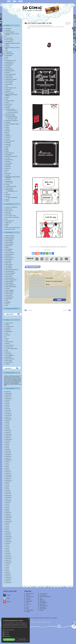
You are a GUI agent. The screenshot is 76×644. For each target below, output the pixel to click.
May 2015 (7, 508)
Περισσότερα (28, 627)
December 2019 (8, 414)
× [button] (73, 622)
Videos (7, 226)
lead (36, 27)
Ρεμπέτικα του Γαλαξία (10, 93)
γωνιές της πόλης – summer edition (12, 217)
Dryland (7, 148)
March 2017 (8, 470)
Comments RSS (54, 618)
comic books (59, 27)
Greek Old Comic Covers (10, 229)
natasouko (7, 304)
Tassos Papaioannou (9, 342)
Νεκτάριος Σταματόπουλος (10, 285)
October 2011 (8, 581)
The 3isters (8, 185)
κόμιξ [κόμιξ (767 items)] (7, 383)
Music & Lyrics (8, 212)
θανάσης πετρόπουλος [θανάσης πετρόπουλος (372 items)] (8, 379)
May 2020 (7, 405)
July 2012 (7, 566)
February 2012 (8, 574)
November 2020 (8, 395)
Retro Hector (8, 180)
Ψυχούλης (7, 127)
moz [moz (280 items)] (5, 376)
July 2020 (7, 402)
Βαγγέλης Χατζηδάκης (10, 292)
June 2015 (7, 506)
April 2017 (7, 468)
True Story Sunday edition (12, 198)
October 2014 (8, 519)
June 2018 (7, 444)
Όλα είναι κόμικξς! (9, 83)
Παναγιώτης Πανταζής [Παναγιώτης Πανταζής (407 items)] (16, 379)
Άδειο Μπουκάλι (8, 29)
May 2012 (7, 569)
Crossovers (8, 139)
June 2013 (7, 547)
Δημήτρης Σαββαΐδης (9, 282)
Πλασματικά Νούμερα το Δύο (11, 88)
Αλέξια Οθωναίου (9, 268)
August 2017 (8, 461)
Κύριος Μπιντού (8, 66)
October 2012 (8, 560)
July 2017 (7, 463)
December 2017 (8, 455)
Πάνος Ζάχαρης (8, 251)
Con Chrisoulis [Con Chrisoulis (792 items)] (11, 383)
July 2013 (7, 545)
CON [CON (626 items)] (20, 381)
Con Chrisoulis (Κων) (9, 297)
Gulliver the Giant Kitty (10, 153)
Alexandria (7, 129)
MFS (6, 172)
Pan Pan (7, 338)
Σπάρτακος (7, 97)
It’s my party (8, 158)
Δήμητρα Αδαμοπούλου (10, 236)
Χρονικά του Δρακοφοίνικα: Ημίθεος (12, 124)
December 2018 (8, 434)
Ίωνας (7, 50)
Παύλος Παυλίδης (9, 276)
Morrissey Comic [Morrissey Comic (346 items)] (11, 378)
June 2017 (7, 465)
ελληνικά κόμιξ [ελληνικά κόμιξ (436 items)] (19, 380)
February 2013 (8, 554)
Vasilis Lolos (8, 352)
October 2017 (8, 458)
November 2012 (8, 559)
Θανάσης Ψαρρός (9, 295)
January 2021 (8, 392)
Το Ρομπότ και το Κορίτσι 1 (13, 111)
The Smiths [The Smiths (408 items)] (6, 380)
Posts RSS (47, 618)
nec (6, 337)
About (14, 1)
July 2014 (7, 525)
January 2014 (8, 535)
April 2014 (7, 530)
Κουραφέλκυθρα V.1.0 (10, 62)
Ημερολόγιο (8, 46)
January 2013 (8, 555)
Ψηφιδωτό (7, 126)
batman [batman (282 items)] (15, 376)
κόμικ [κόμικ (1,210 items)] (5, 385)
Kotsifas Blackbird (9, 299)
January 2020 (8, 412)
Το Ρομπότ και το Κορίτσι (10, 109)
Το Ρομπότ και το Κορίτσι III (13, 112)
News (6, 219)
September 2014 (9, 521)
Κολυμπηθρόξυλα (9, 55)
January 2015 (8, 514)
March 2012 (8, 572)
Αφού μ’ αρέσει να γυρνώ (12, 119)
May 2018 (7, 446)
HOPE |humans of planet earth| (11, 156)
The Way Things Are (9, 188)
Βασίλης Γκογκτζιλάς (9, 242)
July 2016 (7, 484)
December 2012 (8, 557)
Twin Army (7, 199)
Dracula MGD (8, 144)
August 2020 (8, 400)
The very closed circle (10, 345)
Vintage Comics (8, 223)
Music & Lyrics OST (9, 211)
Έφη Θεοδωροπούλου (10, 254)
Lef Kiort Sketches (9, 163)
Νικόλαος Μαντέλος (9, 265)
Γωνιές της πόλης (9, 214)
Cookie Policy (36, 618)
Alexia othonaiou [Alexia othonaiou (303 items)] (12, 377)
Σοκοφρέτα (7, 364)
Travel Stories (8, 195)
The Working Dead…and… (13, 191)
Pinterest (9, 602)
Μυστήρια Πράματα (9, 78)
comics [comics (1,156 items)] (20, 384)
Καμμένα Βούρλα (9, 52)
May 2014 (7, 528)
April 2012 (7, 571)
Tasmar (7, 340)
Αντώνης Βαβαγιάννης (10, 239)
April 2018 (7, 448)
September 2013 (9, 542)
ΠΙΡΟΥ (7, 86)
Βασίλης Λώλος (8, 263)
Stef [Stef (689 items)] (16, 382)
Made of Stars (8, 167)
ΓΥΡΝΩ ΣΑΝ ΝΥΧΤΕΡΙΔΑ (12, 117)
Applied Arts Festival (9, 323)
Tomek (7, 193)
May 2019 (7, 426)
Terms (31, 618)
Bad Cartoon (8, 131)
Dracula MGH (8, 146)
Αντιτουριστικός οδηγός (10, 32)
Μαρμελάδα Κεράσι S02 (10, 71)
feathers (7, 150)
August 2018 (8, 441)
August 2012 (8, 564)
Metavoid (7, 170)
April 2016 (7, 489)
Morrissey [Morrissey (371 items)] (20, 378)
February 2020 (8, 410)
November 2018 (8, 436)
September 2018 (9, 439)
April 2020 (7, 407)
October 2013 (8, 540)
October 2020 (8, 397)
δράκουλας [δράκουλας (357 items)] (16, 378)
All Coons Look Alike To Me (40, 23)
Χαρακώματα (8, 122)
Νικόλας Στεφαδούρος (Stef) (11, 287)
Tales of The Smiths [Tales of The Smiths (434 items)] (12, 380)
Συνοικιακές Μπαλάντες (10, 101)
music (55, 27)
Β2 (6, 36)
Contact (21, 1)
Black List (7, 132)
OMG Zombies (8, 173)
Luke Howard (32, 27)
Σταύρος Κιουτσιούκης (10, 258)
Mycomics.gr (8, 335)
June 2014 (7, 526)
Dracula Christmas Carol (10, 141)
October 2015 (8, 499)
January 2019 (8, 432)
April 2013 (7, 550)
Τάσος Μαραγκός (9, 266)
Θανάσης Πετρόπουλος (10, 278)
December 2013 (8, 537)
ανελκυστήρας (8, 30)
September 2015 (9, 501)
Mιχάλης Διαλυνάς (9, 246)
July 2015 (7, 504)
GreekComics (8, 328)
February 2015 (8, 513)
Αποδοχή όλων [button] (20, 640)
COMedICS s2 (8, 136)
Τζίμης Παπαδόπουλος (10, 271)
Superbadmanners (9, 181)
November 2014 (8, 518)
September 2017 (9, 460)
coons (41, 27)
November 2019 (8, 415)
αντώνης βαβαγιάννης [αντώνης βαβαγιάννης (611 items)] (14, 381)
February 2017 (8, 472)
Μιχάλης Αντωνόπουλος (10, 237)
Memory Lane (8, 168)
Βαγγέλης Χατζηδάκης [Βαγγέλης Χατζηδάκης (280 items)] (9, 376)
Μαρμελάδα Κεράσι (9, 69)
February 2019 (8, 431)
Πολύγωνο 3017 (8, 90)
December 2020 (8, 393)
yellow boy (7, 201)
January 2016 (8, 494)
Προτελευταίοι (8, 91)
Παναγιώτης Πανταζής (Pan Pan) (12, 270)
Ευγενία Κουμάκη (9, 259)
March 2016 (8, 490)
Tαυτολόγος (8, 288)
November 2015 (8, 497)
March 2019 (8, 429)
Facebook (9, 595)
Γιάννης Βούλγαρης (9, 241)
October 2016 (8, 479)
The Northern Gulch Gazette (11, 186)
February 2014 (8, 533)
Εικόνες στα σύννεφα (9, 40)
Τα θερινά (7, 102)
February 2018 (8, 451)
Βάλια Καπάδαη (8, 256)
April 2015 (7, 509)
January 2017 (8, 473)
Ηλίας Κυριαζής (8, 261)
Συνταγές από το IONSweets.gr (11, 207)
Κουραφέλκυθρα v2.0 (9, 64)
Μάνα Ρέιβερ (8, 67)
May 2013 (7, 548)
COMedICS (8, 134)
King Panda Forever (9, 160)
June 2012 (7, 567)
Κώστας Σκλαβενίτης (9, 283)
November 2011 (8, 579)
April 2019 (7, 427)
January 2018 (8, 453)
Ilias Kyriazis (8, 330)
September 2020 (9, 398)
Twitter (8, 598)
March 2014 (8, 531)
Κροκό (7, 59)
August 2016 (8, 482)
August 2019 (8, 421)
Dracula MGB (8, 143)
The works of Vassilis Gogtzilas (11, 349)
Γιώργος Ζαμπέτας (9, 38)
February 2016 (8, 492)
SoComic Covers (9, 209)
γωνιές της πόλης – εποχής (11, 216)
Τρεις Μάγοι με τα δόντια (10, 114)
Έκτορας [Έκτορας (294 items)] (18, 376)
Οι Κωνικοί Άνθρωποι (9, 81)
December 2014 (8, 516)
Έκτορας (7, 247)
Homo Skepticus (8, 155)
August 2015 (8, 502)
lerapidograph (8, 165)
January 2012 (8, 576)
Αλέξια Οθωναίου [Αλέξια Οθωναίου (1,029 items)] (14, 384)
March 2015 (8, 511)
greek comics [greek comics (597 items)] (7, 381)
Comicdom (7, 325)
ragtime (38, 27)
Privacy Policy (42, 618)
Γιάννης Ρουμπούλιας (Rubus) (11, 280)
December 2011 (8, 577)
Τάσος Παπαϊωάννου (9, 275)
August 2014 (8, 523)
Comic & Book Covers (10, 221)
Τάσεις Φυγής (8, 106)
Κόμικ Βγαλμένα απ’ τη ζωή (11, 61)
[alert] (38, 632)
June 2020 (7, 403)
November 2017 (8, 456)
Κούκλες (7, 57)
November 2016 (8, 477)
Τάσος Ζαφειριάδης (9, 249)
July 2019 (7, 422)
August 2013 (8, 543)
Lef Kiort (7, 300)
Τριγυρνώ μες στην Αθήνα (10, 116)
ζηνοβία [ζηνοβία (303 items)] (16, 377)
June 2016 (7, 485)
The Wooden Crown (9, 347)
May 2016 (7, 487)
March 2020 (8, 409)
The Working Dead (9, 190)
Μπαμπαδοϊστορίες (9, 76)
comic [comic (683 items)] (14, 382)
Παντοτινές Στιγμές (9, 84)
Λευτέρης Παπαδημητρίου (10, 273)
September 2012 (9, 562)
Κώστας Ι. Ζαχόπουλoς (10, 253)
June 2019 (7, 424)
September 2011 (9, 583)
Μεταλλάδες (8, 72)
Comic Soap (8, 138)
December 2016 (8, 475)
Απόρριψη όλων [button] (56, 640)
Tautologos (7, 343)
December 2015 (8, 496)
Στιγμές (7, 99)
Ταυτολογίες (8, 108)
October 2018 (8, 438)
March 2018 (8, 450)
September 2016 (9, 480)
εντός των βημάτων (9, 42)
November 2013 (8, 538)
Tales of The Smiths (9, 183)
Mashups (7, 224)
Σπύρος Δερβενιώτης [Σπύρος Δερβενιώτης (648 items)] (8, 382)
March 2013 (8, 552)
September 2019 (9, 419)
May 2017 (7, 467)
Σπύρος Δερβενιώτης (9, 244)
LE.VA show (8, 161)
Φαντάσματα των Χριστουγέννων (12, 121)
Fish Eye (7, 151)
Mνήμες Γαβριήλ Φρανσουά (11, 74)
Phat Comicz (8, 175)
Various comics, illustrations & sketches (13, 228)
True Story (7, 196)
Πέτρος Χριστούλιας (9, 294)
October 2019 (8, 417)
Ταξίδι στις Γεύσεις (9, 104)
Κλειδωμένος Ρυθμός (9, 54)
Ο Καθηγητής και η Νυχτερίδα (11, 79)
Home (9, 1)
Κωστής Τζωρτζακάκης (10, 290)
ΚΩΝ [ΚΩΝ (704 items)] (18, 382)
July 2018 (7, 443)
